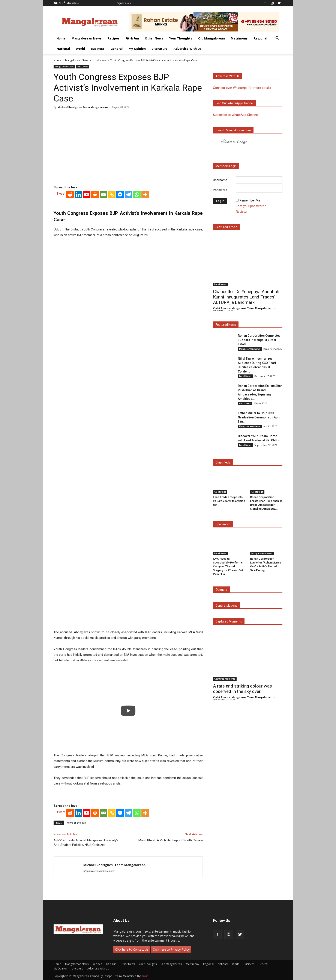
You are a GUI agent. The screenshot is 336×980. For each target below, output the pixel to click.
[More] (145, 195)
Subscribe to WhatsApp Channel (236, 115)
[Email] (103, 195)
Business (98, 49)
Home (61, 38)
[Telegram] (128, 195)
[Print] (95, 195)
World (80, 49)
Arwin (145, 976)
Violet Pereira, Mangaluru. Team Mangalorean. (243, 308)
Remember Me (250, 200)
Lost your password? (251, 206)
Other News (154, 38)
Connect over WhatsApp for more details (242, 88)
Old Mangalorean (211, 38)
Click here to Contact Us (132, 949)
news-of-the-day (76, 823)
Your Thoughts (181, 38)
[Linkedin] (78, 195)
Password (220, 190)
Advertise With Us (187, 49)
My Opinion (137, 49)
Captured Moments (229, 621)
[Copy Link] (112, 195)
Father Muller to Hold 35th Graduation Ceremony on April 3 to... (259, 417)
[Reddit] (70, 195)
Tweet (61, 194)
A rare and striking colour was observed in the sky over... (242, 689)
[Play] (128, 711)
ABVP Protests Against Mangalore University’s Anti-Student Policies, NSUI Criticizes (86, 843)
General (117, 49)
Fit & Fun (132, 38)
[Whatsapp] (137, 195)
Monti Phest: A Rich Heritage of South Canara (171, 840)
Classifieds (245, 403)
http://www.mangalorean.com (99, 871)
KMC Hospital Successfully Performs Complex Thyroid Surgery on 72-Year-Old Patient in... (228, 566)
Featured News (226, 325)
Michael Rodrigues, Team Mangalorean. (83, 107)
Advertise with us (227, 76)
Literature (160, 49)
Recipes (114, 38)
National (63, 49)
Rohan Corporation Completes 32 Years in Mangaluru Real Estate (259, 340)
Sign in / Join (124, 3)
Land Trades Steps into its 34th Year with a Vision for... (229, 501)
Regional (260, 38)
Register (242, 212)
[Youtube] (87, 195)
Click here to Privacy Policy (171, 949)
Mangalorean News (87, 38)
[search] (244, 142)
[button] (277, 39)
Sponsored (223, 524)
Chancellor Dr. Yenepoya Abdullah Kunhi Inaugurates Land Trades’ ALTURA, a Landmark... (246, 297)
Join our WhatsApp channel (235, 103)
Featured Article (226, 227)
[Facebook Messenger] (120, 195)
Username (220, 180)
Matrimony (239, 38)
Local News (99, 60)
